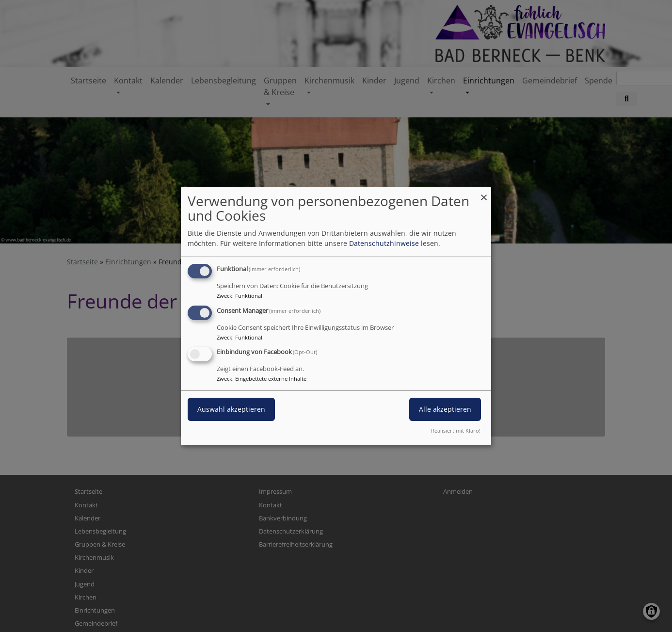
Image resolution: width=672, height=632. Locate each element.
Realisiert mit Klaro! (456, 430)
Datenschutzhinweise (384, 243)
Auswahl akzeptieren (231, 410)
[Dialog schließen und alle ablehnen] (484, 193)
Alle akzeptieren (445, 410)
